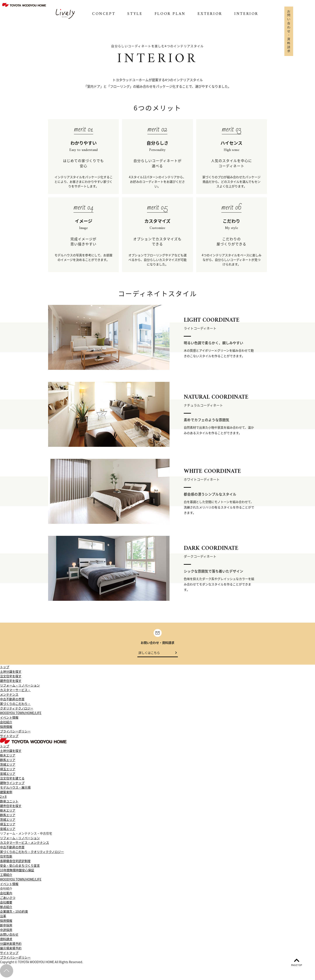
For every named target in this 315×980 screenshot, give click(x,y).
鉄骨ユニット (9, 804)
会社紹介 (6, 725)
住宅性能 (6, 859)
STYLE (135, 14)
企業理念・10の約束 (14, 914)
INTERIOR (246, 14)
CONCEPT (104, 14)
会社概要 (6, 905)
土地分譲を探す (11, 674)
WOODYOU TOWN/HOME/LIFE (21, 715)
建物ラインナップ (12, 785)
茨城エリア (8, 767)
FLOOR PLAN (170, 14)
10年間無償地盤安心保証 (17, 873)
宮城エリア (8, 776)
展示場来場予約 (11, 951)
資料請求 (6, 942)
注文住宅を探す (11, 679)
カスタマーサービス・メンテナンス (15, 695)
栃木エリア (8, 758)
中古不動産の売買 (12, 702)
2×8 (3, 799)
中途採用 (6, 932)
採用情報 (6, 729)
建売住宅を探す (11, 683)
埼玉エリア (8, 772)
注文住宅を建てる (12, 781)
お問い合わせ (9, 937)
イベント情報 (9, 720)
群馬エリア (8, 762)
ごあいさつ (8, 900)
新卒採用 (6, 928)
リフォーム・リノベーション (20, 688)
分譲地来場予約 (11, 946)
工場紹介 (6, 877)
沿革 (3, 919)
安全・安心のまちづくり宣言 (20, 868)
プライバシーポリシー (15, 734)
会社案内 (6, 896)
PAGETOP (296, 962)
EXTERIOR (210, 14)
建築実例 (6, 795)
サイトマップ (9, 738)
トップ (5, 669)
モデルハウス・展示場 (15, 790)
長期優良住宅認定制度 (15, 863)
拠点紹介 (6, 909)
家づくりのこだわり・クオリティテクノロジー (17, 708)
